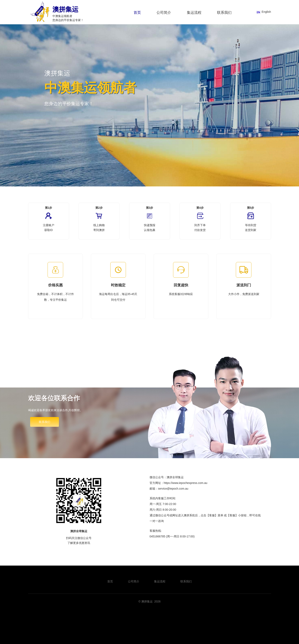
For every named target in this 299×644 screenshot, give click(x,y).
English (266, 12)
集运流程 (194, 13)
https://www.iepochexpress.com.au (186, 483)
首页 (137, 13)
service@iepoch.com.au (173, 489)
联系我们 (224, 13)
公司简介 (164, 13)
